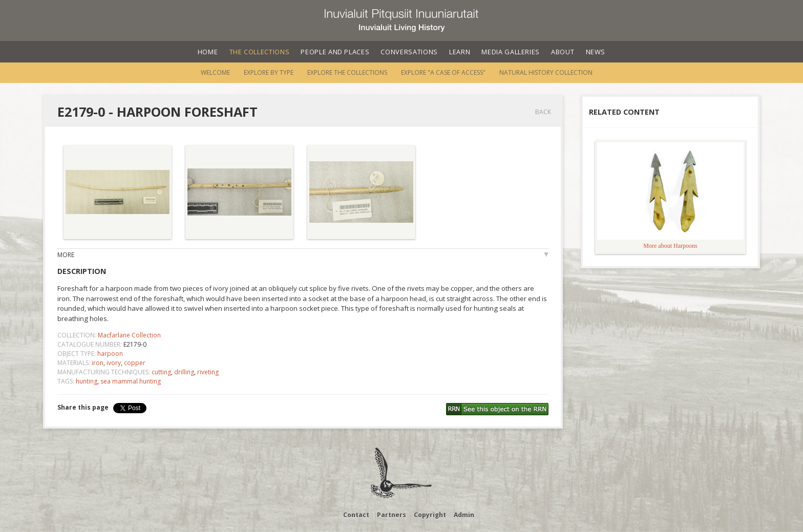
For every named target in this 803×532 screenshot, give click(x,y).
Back (543, 112)
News (596, 52)
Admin (464, 515)
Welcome (215, 72)
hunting (87, 381)
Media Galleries (511, 52)
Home (208, 52)
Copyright (430, 515)
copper (135, 363)
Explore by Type (269, 72)
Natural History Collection (546, 72)
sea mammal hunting (131, 381)
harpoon (110, 354)
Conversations (409, 52)
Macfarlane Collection (129, 335)
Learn (460, 52)
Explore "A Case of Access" (443, 72)
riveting (208, 372)
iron (98, 363)
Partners (392, 515)
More (66, 255)
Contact (356, 515)
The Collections (260, 52)
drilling (184, 372)
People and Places (335, 52)
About (563, 52)
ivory (114, 363)
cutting (161, 372)
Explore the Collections (347, 72)
